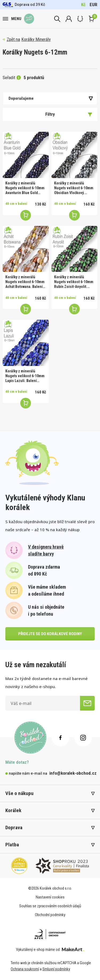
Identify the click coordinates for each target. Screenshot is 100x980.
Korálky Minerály (36, 39)
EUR (93, 5)
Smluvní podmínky (56, 969)
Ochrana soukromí (25, 969)
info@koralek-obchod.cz (73, 773)
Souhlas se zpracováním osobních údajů (50, 906)
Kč (83, 5)
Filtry (69, 114)
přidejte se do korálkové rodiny (50, 634)
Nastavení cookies (50, 897)
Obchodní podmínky (50, 915)
